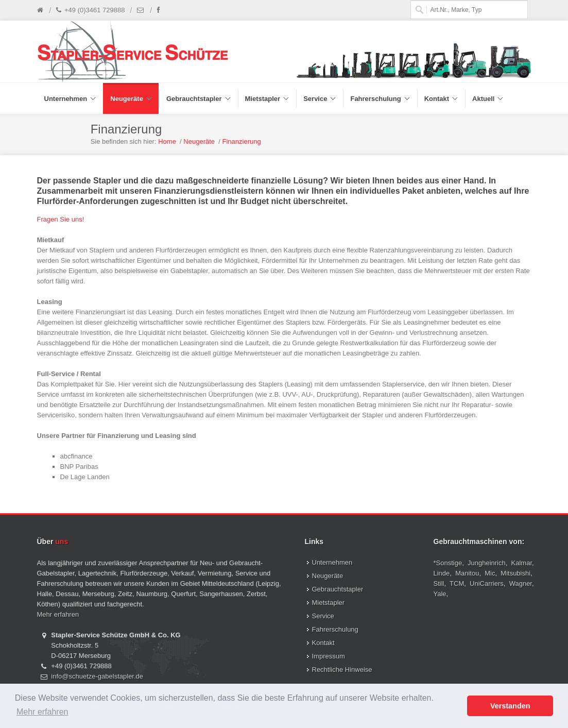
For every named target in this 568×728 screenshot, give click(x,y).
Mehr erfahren (58, 614)
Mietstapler (329, 603)
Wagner (521, 583)
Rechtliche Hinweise (342, 670)
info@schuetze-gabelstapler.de (97, 676)
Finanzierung (242, 141)
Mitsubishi (515, 573)
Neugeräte (199, 141)
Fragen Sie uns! (61, 219)
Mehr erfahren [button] (42, 712)
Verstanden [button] (510, 706)
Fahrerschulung (335, 629)
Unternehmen (332, 562)
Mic (490, 573)
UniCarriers (487, 583)
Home (167, 141)
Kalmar (522, 563)
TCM (457, 583)
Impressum (329, 656)
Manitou (467, 573)
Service (323, 616)
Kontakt (323, 643)
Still (439, 583)
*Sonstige (448, 563)
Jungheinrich (487, 563)
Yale (440, 594)
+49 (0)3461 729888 (90, 10)
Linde (442, 573)
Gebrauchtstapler (338, 589)
